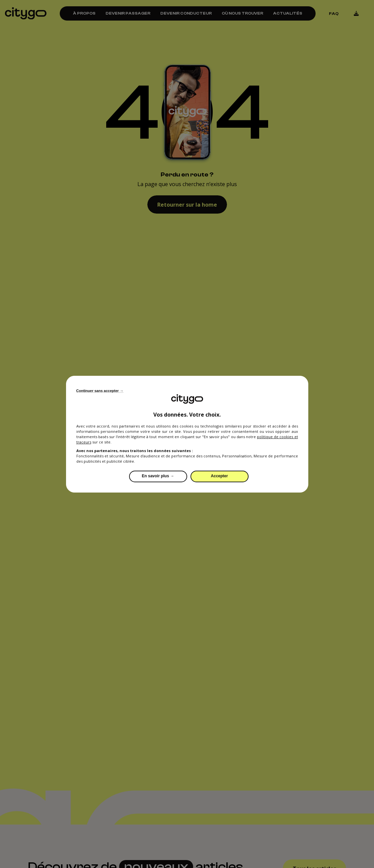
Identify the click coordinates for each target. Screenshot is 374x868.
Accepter (219, 476)
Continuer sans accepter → (100, 391)
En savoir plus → (158, 476)
